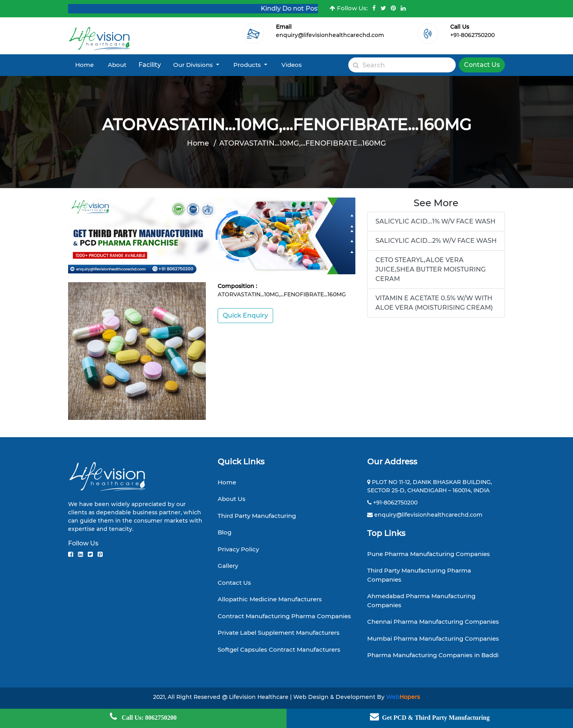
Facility (150, 65)
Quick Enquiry (245, 315)
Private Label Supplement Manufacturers (279, 633)
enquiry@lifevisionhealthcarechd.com (330, 35)
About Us (232, 499)
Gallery (228, 566)
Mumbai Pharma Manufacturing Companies (433, 638)
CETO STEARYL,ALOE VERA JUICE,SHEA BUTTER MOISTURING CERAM (431, 269)
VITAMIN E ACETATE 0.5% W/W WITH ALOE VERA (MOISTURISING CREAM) (434, 303)
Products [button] (248, 65)
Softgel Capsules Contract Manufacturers (279, 649)
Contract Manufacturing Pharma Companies (284, 616)
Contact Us (482, 65)
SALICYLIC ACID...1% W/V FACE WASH (435, 221)
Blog (225, 532)
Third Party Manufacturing (257, 516)
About (117, 65)
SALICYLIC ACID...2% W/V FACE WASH (436, 241)
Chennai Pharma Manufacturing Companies (433, 622)
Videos (292, 65)
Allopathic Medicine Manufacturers (270, 599)
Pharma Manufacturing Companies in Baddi (433, 655)
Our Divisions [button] (194, 65)
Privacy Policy (238, 549)
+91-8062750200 (472, 35)
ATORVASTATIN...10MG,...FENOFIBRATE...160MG (303, 143)
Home (84, 65)
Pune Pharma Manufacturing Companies (429, 554)
